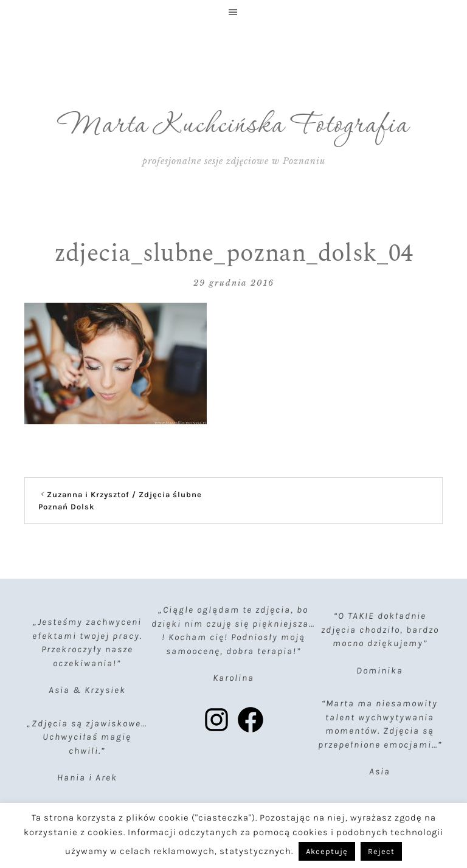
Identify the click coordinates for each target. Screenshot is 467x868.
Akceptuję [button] (327, 851)
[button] (233, 12)
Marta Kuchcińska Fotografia (234, 126)
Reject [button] (381, 851)
